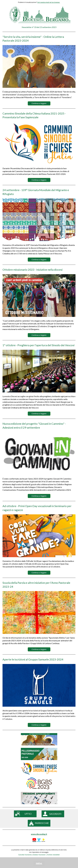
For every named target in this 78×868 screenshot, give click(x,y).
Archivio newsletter (53, 855)
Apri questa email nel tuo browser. (49, 2)
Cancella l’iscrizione (25, 855)
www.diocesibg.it (39, 834)
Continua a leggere (39, 103)
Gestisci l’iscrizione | (40, 855)
